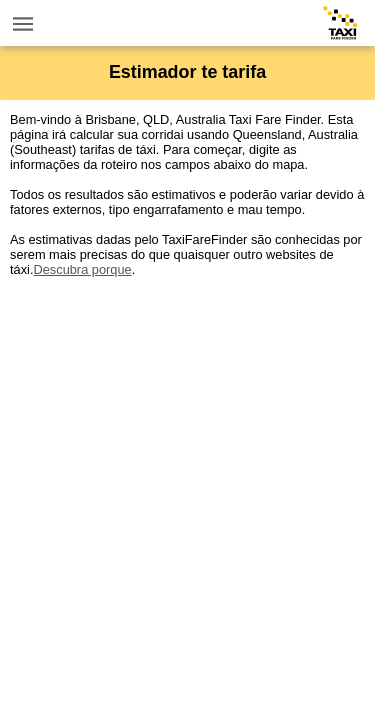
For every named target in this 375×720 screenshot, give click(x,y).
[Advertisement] (187, 464)
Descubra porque (82, 269)
